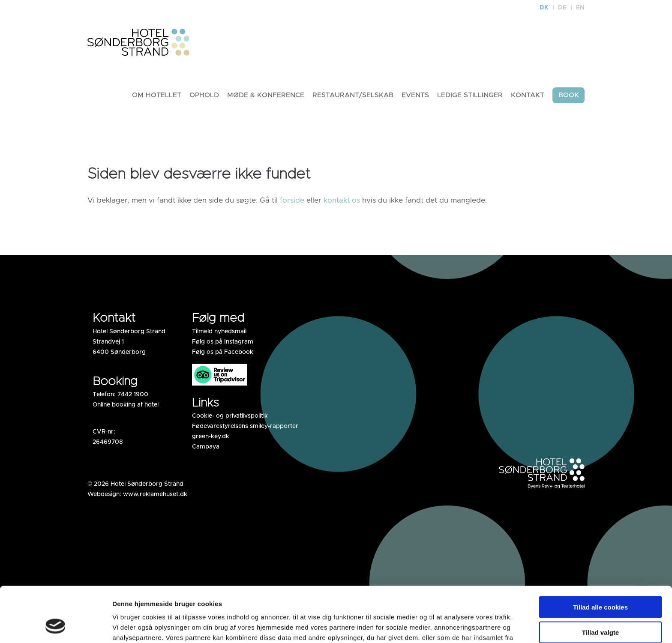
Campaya (206, 447)
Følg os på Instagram (223, 342)
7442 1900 (133, 395)
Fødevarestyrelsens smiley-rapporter (245, 427)
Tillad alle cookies (600, 558)
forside (292, 201)
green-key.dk (211, 437)
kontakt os (342, 201)
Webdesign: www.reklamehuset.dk (137, 495)
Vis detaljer (480, 626)
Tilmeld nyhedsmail (219, 332)
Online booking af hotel (126, 405)
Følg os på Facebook (223, 353)
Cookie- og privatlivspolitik (230, 416)
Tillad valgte (600, 583)
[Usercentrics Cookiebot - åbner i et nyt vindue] (55, 626)
